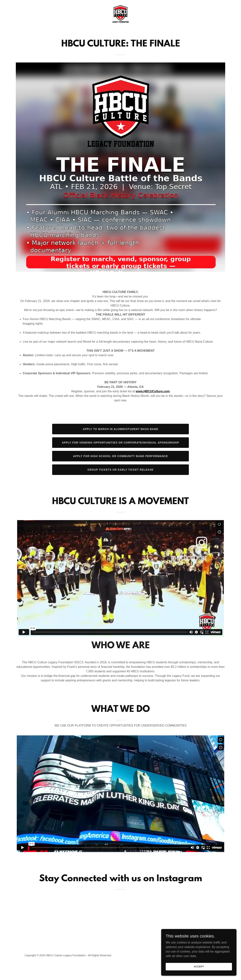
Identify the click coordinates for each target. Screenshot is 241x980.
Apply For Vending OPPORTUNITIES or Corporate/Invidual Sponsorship (121, 443)
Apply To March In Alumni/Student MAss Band (120, 429)
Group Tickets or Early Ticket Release (121, 470)
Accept (199, 966)
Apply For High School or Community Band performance (120, 456)
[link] (120, 14)
